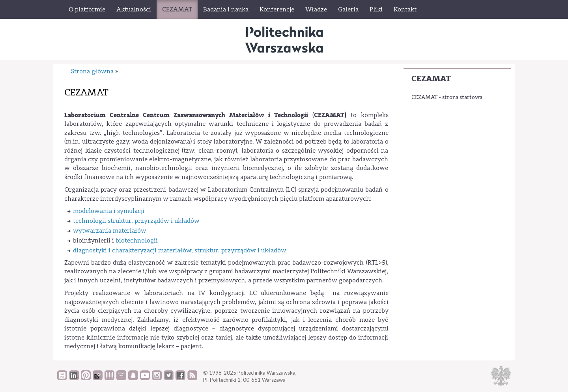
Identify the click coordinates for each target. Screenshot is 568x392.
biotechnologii (137, 241)
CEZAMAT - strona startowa (447, 97)
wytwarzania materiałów (110, 231)
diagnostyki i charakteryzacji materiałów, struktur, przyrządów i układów (180, 250)
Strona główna (92, 71)
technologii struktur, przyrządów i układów (136, 221)
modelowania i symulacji (109, 211)
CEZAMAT (431, 79)
